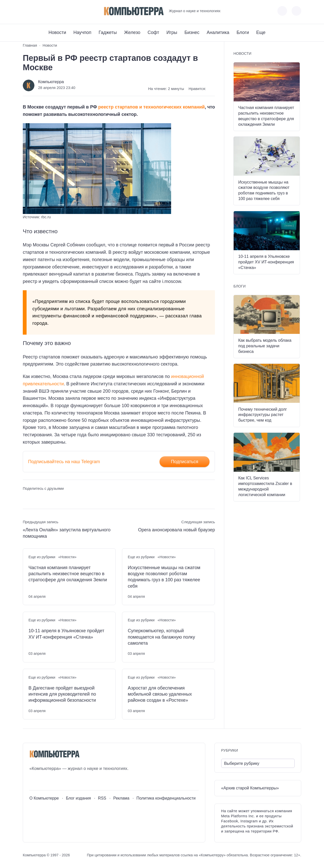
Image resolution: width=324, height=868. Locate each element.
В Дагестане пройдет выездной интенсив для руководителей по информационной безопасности (62, 694)
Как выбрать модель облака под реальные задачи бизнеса (265, 346)
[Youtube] (36, 11)
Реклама (121, 798)
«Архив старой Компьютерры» (250, 788)
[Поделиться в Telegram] (36, 498)
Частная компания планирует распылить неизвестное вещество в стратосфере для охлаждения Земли (68, 574)
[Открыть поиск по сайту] (296, 11)
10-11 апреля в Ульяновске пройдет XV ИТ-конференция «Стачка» (66, 634)
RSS (102, 798)
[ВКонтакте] (26, 11)
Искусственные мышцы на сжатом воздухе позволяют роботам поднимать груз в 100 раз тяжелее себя (164, 577)
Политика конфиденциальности (166, 798)
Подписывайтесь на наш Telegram (64, 462)
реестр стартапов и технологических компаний (151, 107)
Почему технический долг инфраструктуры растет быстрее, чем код (262, 415)
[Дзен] (55, 11)
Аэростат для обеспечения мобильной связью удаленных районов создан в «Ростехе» (160, 694)
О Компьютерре (44, 798)
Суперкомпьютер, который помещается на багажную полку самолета (161, 637)
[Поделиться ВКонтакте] (26, 498)
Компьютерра (51, 82)
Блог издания (78, 798)
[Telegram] (45, 11)
